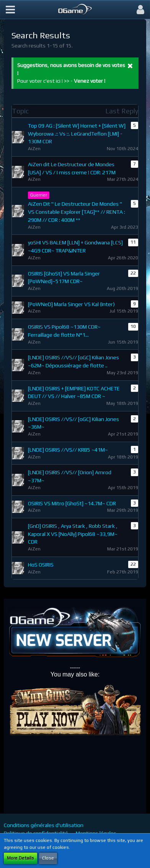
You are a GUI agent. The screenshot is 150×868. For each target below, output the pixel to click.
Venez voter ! (90, 81)
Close (48, 858)
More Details (20, 858)
